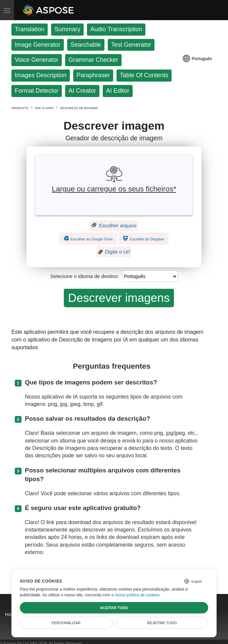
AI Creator (82, 91)
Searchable (86, 45)
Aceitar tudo (114, 608)
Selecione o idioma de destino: (85, 276)
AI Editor (118, 91)
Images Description (41, 75)
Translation (30, 29)
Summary (67, 29)
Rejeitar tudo (162, 623)
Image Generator (38, 45)
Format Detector (37, 91)
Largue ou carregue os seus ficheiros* (114, 189)
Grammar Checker (93, 60)
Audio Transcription (116, 29)
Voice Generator (37, 60)
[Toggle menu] (7, 10)
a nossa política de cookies (135, 595)
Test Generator (131, 45)
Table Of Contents (144, 75)
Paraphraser (93, 75)
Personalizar (66, 623)
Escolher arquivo (114, 226)
